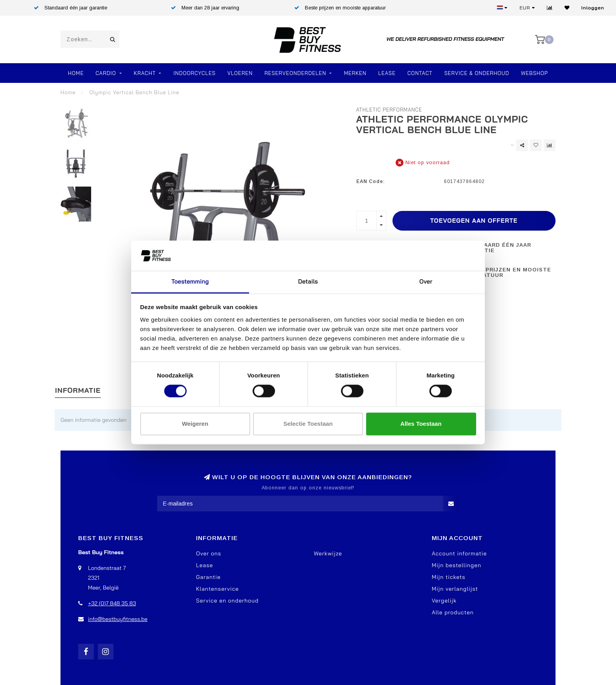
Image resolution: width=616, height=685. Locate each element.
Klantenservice (217, 589)
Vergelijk (444, 601)
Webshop (534, 73)
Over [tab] (426, 281)
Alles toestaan (421, 424)
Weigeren (195, 424)
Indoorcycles (194, 73)
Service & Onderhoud (477, 73)
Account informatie (459, 553)
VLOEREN (240, 73)
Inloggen (593, 8)
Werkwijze (328, 553)
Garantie (208, 577)
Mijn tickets (449, 577)
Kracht (145, 73)
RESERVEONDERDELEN (295, 73)
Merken (355, 73)
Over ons (209, 553)
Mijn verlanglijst (455, 589)
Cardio (106, 73)
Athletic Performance (389, 110)
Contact (420, 73)
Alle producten (453, 612)
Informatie (78, 390)
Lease (387, 73)
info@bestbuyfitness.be (118, 619)
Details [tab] (308, 281)
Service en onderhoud (227, 601)
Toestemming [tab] (190, 281)
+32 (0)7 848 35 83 (112, 603)
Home (76, 73)
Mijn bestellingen (456, 565)
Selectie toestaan (308, 424)
